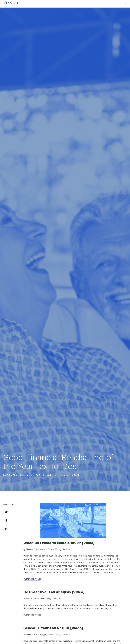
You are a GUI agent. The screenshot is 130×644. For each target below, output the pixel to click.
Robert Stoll (31, 599)
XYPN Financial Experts (19, 475)
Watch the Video (32, 579)
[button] (126, 4)
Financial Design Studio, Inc (60, 549)
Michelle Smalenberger (36, 549)
